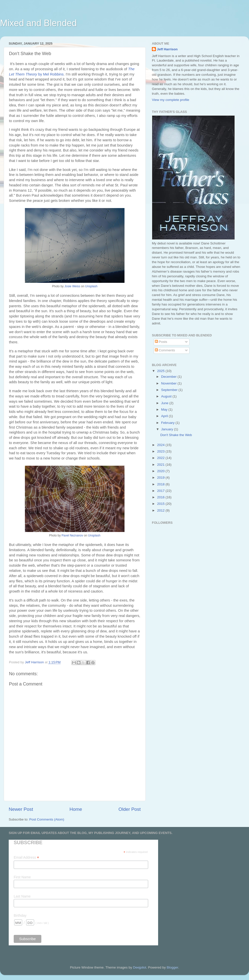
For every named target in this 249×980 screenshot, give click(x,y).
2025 (161, 371)
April (165, 416)
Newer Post (21, 809)
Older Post (130, 809)
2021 (161, 465)
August (167, 396)
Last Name (22, 896)
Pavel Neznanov (72, 535)
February (168, 423)
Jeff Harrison (167, 49)
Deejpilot (140, 967)
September (170, 390)
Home (76, 809)
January (168, 429)
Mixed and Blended (38, 23)
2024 (161, 445)
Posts (161, 342)
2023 (161, 451)
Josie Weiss (72, 286)
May (165, 410)
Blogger (172, 967)
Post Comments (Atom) (47, 819)
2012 (161, 510)
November (169, 383)
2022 (161, 458)
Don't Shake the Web (176, 435)
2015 (161, 504)
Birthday (20, 915)
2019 (161, 478)
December (169, 377)
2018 (161, 484)
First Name (22, 877)
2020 (161, 471)
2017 (161, 491)
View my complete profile (171, 100)
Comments (165, 350)
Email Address (26, 858)
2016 (161, 497)
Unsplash (91, 286)
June (165, 403)
